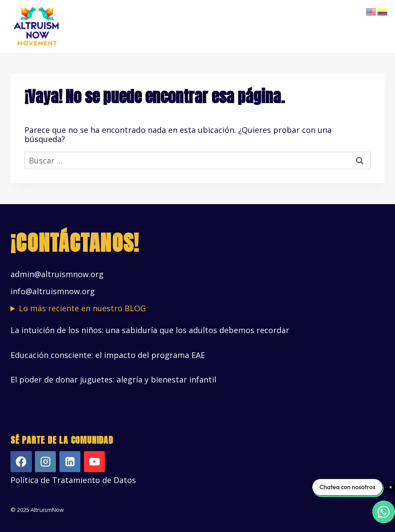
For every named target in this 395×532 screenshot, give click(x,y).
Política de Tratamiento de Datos (73, 480)
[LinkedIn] (70, 462)
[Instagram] (46, 462)
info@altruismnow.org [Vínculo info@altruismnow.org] (53, 291)
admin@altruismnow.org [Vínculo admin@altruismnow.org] (57, 274)
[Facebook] (21, 462)
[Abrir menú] (376, 26)
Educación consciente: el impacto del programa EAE (108, 355)
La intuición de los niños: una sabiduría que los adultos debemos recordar (150, 330)
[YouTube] (95, 462)
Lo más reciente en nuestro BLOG (82, 308)
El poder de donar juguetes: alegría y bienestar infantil (113, 379)
